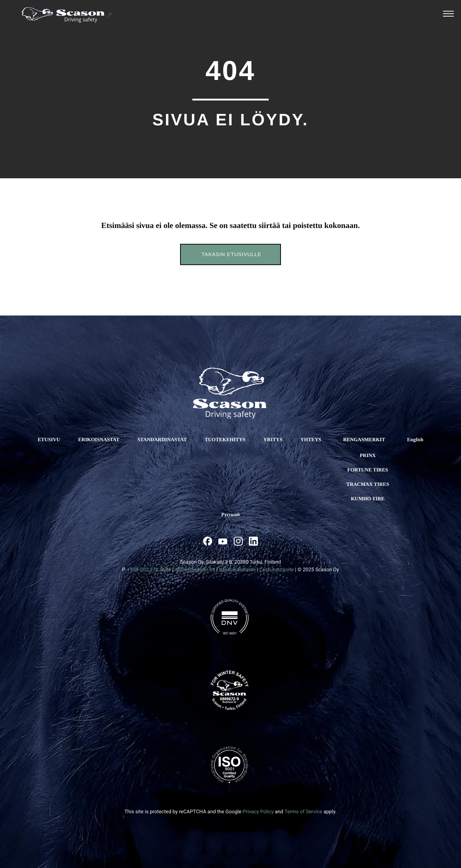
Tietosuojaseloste (236, 570)
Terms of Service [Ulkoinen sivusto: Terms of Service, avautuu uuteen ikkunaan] (303, 812)
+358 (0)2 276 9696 (149, 570)
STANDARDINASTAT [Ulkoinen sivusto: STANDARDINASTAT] (162, 440)
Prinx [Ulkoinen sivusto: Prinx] (368, 456)
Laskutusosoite (276, 570)
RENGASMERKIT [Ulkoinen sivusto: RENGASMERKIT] (364, 440)
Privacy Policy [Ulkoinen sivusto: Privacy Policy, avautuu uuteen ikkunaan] (258, 812)
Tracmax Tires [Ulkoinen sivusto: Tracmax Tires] (368, 485)
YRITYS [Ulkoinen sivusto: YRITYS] (273, 440)
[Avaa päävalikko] (448, 15)
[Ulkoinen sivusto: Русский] (230, 515)
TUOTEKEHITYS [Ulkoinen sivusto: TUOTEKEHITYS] (225, 440)
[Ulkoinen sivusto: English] (415, 440)
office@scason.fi (193, 570)
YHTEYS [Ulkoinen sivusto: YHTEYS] (311, 440)
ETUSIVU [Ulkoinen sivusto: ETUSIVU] (49, 440)
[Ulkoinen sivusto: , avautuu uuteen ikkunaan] (208, 541)
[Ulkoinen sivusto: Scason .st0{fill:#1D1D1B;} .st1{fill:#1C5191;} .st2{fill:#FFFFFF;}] (67, 15)
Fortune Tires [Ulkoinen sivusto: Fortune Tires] (368, 470)
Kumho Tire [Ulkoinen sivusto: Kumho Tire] (368, 499)
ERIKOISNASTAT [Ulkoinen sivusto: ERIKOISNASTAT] (99, 440)
